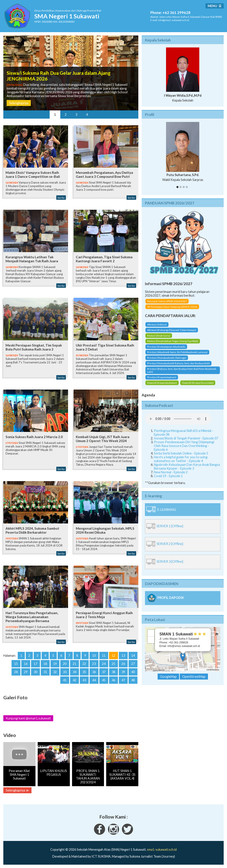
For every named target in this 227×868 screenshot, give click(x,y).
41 (65, 680)
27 (133, 664)
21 (74, 664)
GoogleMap (168, 677)
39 (123, 672)
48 (133, 680)
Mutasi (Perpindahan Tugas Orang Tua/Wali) (173, 341)
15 (16, 664)
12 (113, 655)
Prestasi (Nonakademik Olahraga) (167, 358)
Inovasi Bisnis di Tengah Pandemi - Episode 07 (186, 438)
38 (113, 672)
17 (35, 664)
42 (74, 680)
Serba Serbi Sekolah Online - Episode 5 (181, 453)
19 (55, 664)
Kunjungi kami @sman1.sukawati (28, 718)
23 (94, 664)
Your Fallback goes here (178, 419)
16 (26, 664)
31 (45, 672)
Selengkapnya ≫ (17, 790)
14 (133, 655)
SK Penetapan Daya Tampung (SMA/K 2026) (172, 307)
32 (55, 672)
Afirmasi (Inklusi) (157, 324)
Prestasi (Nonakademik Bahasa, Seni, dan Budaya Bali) (178, 363)
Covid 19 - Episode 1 (168, 476)
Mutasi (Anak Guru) (159, 336)
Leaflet (181, 670)
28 (16, 672)
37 (104, 672)
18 (45, 664)
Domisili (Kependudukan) (162, 383)
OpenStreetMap (197, 670)
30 (35, 672)
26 (123, 664)
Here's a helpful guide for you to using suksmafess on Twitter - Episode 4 (181, 459)
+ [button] (151, 633)
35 (84, 672)
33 (65, 672)
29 (26, 672)
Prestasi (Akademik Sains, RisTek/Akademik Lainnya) (177, 352)
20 (65, 664)
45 (104, 680)
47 (123, 680)
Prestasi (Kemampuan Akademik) (166, 347)
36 (94, 672)
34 (74, 672)
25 (113, 664)
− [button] (151, 640)
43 (84, 680)
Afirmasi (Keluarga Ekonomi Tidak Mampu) (172, 330)
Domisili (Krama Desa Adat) (198, 383)
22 (84, 664)
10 (94, 655)
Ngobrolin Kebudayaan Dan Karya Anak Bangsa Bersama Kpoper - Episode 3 (187, 466)
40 (133, 672)
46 (113, 680)
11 (104, 655)
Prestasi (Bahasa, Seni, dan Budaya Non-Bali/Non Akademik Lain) (182, 370)
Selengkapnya (19, 103)
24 (104, 664)
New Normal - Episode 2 (171, 472)
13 (123, 655)
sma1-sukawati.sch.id (162, 849)
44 (94, 680)
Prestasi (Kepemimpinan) (162, 377)
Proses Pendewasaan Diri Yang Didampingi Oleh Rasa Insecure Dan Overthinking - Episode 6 (184, 446)
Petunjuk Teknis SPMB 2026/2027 (167, 301)
